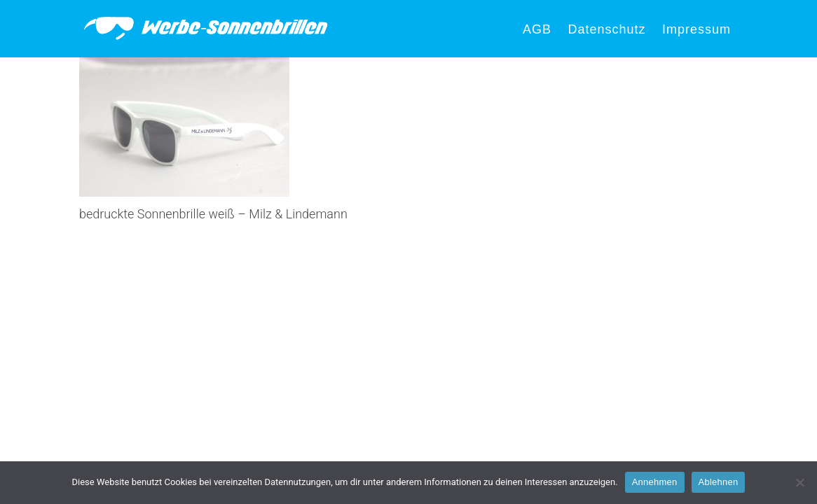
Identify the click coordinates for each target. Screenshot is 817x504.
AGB (537, 29)
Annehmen (655, 482)
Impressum (696, 29)
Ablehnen (719, 482)
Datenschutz (606, 29)
